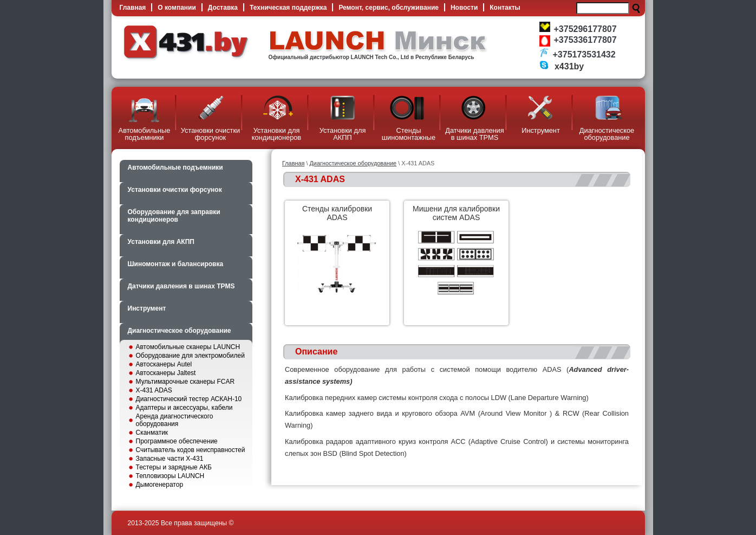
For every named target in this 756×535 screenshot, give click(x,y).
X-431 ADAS (154, 390)
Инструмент (147, 308)
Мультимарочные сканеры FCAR (185, 382)
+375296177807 (585, 29)
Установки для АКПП (161, 242)
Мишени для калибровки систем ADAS (456, 213)
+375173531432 (584, 54)
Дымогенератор (160, 485)
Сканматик (152, 433)
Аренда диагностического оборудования (175, 420)
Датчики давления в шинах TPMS (181, 286)
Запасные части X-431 (170, 459)
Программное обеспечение (177, 441)
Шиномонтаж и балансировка (176, 264)
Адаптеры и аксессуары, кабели (184, 408)
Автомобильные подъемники (175, 167)
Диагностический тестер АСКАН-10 (189, 399)
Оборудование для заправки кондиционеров (174, 216)
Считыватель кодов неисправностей (191, 450)
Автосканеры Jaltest (166, 373)
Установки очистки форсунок (175, 190)
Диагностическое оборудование (180, 331)
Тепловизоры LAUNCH (170, 476)
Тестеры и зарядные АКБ (174, 467)
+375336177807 (585, 40)
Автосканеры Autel (164, 364)
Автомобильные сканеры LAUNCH (188, 347)
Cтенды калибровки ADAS (337, 213)
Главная (293, 163)
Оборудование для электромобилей (190, 356)
